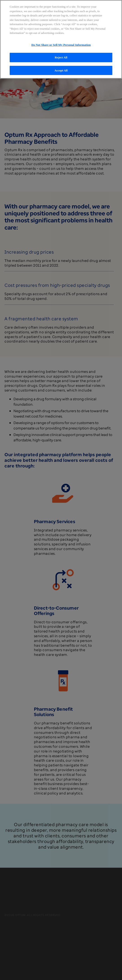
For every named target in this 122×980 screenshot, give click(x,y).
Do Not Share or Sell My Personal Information (61, 45)
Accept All (61, 70)
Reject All (61, 57)
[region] (61, 39)
